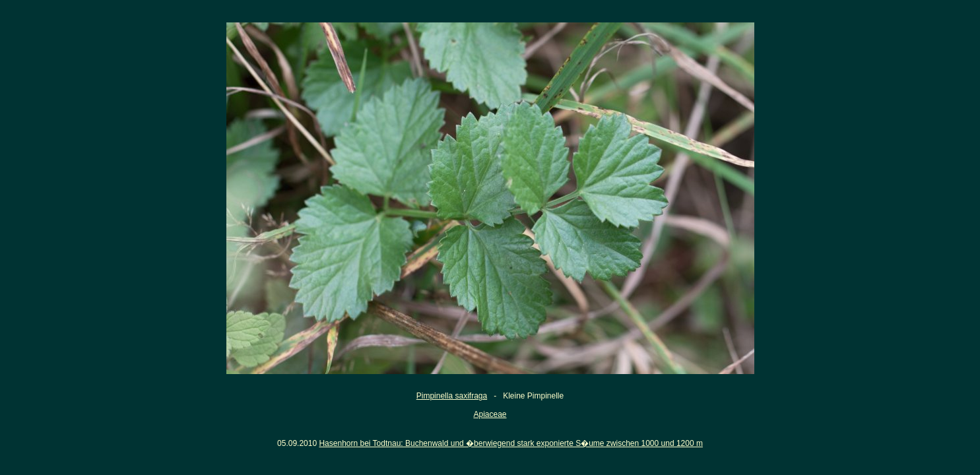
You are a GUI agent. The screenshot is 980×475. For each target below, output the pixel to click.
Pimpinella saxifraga (452, 396)
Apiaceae (490, 414)
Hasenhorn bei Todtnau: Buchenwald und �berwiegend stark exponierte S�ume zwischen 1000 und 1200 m (510, 443)
